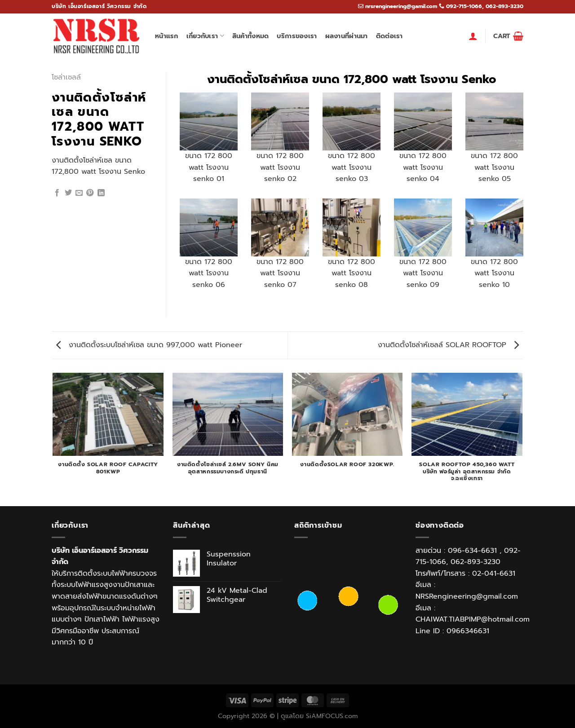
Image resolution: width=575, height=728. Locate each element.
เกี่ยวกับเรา (205, 36)
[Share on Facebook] (57, 193)
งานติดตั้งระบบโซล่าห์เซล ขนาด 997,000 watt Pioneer (149, 345)
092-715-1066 (464, 6)
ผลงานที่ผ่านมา (347, 36)
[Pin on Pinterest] (90, 193)
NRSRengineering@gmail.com (467, 596)
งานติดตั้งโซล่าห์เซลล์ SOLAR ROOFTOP (448, 345)
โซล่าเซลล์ (66, 77)
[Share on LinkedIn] (101, 193)
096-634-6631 (472, 551)
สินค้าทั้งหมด (251, 36)
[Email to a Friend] (79, 193)
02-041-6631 (494, 574)
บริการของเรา (297, 36)
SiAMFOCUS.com (332, 716)
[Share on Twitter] (68, 193)
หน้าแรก (167, 36)
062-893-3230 (504, 6)
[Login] (473, 36)
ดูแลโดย (293, 716)
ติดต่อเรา (389, 36)
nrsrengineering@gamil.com (401, 6)
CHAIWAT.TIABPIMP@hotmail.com (473, 619)
